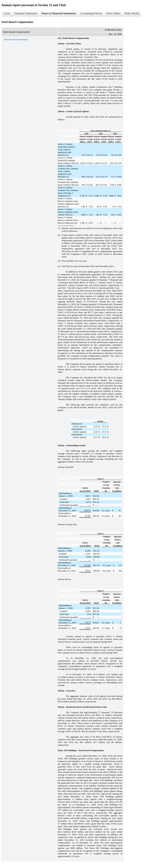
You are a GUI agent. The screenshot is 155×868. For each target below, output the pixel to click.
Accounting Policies (91, 13)
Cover (7, 13)
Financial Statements (26, 13)
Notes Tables (113, 13)
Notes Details (132, 13)
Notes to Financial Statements (59, 13)
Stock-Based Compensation (16, 40)
